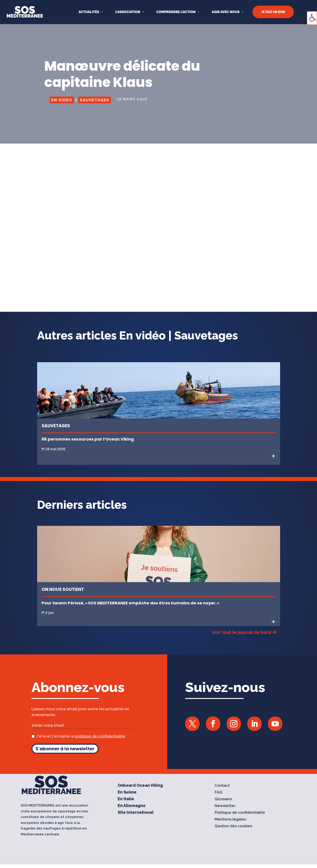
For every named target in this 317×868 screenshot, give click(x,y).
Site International (136, 813)
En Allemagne (132, 806)
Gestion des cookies (233, 826)
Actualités (89, 12)
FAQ (218, 792)
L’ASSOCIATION (128, 12)
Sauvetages (95, 100)
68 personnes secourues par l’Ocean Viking (88, 439)
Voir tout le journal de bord (242, 632)
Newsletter (225, 806)
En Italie (126, 799)
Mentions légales (230, 819)
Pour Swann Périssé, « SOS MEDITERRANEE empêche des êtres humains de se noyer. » (131, 603)
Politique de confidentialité (240, 813)
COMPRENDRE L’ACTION (176, 12)
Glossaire (223, 799)
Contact (222, 786)
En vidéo (62, 100)
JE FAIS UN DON (273, 12)
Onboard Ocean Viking (140, 786)
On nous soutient (63, 589)
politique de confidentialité (100, 736)
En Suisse (127, 792)
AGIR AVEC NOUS (226, 12)
